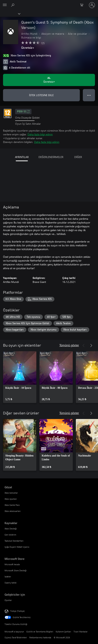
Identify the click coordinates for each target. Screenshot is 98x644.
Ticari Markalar (81, 632)
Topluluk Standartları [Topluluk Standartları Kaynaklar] (14, 541)
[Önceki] (84, 346)
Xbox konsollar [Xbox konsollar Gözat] (11, 493)
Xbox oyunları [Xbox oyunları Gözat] (11, 499)
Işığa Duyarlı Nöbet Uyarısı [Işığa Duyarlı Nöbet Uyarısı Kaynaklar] (17, 547)
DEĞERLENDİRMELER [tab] (51, 157)
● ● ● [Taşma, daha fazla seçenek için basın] (89, 95)
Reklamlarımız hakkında (40, 637)
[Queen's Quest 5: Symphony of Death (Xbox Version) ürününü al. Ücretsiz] (49, 80)
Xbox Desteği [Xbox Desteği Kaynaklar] (11, 529)
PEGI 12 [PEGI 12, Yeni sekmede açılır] (23, 112)
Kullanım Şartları (63, 632)
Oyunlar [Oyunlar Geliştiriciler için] (8, 600)
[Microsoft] (49, 3)
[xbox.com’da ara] (13, 5)
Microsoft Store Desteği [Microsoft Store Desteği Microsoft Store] (16, 570)
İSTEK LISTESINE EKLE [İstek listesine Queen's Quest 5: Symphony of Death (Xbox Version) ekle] (42, 95)
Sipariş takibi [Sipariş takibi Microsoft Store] (11, 583)
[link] (20, 377)
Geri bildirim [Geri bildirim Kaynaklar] (10, 535)
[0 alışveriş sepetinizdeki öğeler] (83, 5)
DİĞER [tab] (78, 157)
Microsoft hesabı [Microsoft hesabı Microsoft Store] (12, 564)
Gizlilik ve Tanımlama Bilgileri (40, 632)
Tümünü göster (69, 345)
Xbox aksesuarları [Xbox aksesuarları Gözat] (13, 511)
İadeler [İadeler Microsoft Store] (8, 577)
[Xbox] (10, 14)
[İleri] (91, 346)
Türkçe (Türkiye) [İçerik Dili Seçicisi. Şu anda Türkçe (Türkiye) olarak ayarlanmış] (17, 611)
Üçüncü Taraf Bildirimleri (16, 637)
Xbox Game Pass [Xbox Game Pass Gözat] (12, 505)
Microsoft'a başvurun (14, 632)
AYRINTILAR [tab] (22, 157)
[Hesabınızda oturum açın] (92, 5)
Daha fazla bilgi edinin (40, 134)
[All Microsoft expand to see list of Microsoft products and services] (5, 5)
